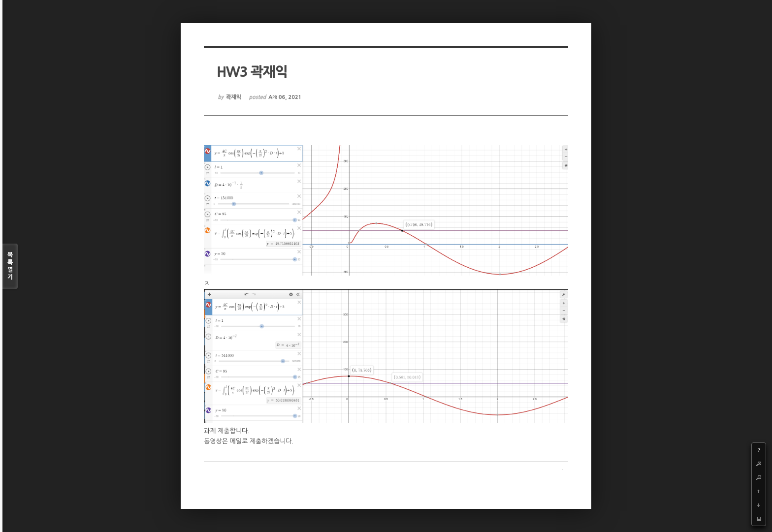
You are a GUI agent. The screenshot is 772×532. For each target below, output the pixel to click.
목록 (10, 266)
